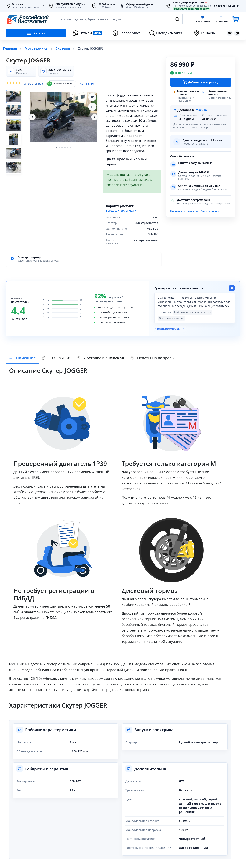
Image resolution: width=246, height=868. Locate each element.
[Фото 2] (15, 112)
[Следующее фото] (95, 117)
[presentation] (57, 358)
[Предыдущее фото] (32, 117)
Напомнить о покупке (184, 211)
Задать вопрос (210, 211)
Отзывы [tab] (57, 357)
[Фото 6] (15, 174)
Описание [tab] (22, 357)
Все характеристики (121, 211)
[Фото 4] (15, 143)
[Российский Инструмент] (28, 19)
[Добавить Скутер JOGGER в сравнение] (92, 107)
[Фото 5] (15, 158)
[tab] (101, 358)
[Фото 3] (15, 128)
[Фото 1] (15, 97)
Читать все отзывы (169, 328)
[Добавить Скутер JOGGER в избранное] (92, 97)
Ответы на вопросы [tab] (152, 357)
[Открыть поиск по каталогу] (118, 19)
